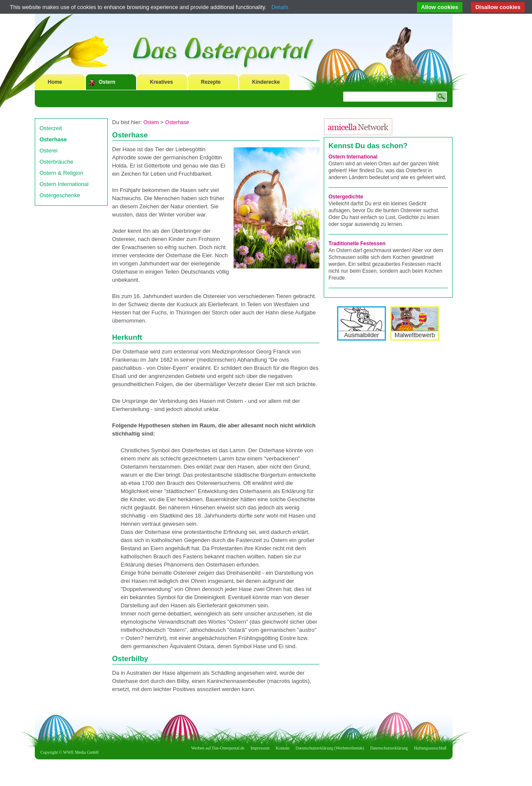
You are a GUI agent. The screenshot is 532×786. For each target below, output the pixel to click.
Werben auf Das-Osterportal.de (218, 748)
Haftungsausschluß (430, 748)
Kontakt (283, 748)
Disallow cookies (498, 7)
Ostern (107, 82)
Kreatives (161, 82)
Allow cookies (440, 7)
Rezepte (211, 82)
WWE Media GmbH (81, 752)
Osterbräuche (56, 162)
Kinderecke (266, 82)
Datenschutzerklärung (389, 748)
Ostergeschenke (60, 195)
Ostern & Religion (61, 173)
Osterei (49, 151)
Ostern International (64, 184)
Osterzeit (51, 128)
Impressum (260, 748)
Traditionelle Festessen (357, 244)
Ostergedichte (346, 197)
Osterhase (53, 139)
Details (280, 7)
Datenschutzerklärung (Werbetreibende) (330, 748)
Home (55, 82)
